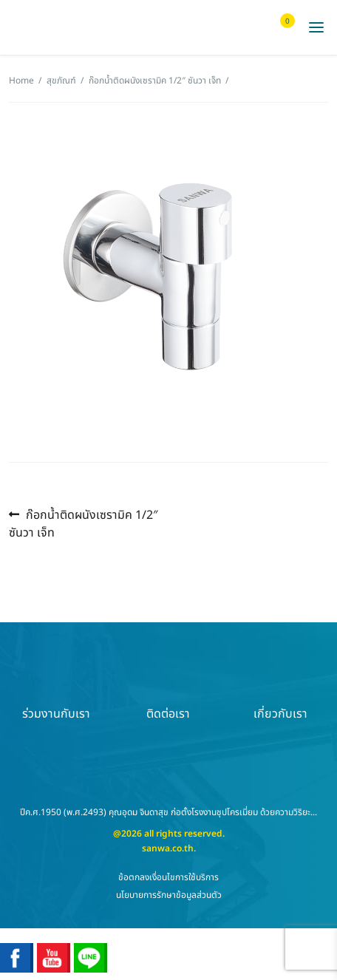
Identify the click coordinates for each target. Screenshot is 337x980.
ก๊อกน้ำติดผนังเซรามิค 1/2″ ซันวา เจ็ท (155, 81)
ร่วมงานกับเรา (56, 688)
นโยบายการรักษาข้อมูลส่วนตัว (169, 895)
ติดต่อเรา (168, 688)
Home (21, 81)
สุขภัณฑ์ (61, 81)
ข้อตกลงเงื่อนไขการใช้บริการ (168, 877)
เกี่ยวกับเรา (280, 688)
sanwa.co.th (168, 848)
